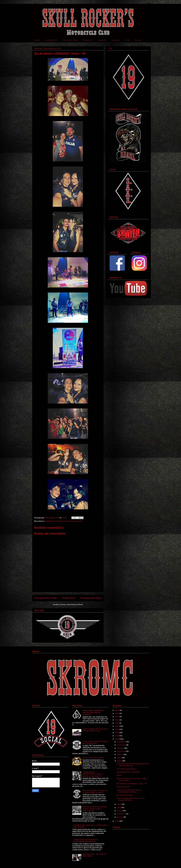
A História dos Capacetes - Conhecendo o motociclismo (91, 826)
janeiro (120, 817)
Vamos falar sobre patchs (93, 758)
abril (119, 807)
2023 (117, 717)
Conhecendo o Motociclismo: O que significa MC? (96, 742)
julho (119, 758)
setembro (121, 751)
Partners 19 (88, 40)
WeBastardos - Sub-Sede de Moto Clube (94, 855)
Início (37, 40)
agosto (120, 754)
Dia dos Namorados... (125, 795)
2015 (117, 821)
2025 (117, 710)
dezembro (122, 742)
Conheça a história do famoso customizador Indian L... (129, 791)
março (120, 811)
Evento (56, 521)
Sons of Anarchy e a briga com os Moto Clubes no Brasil (95, 791)
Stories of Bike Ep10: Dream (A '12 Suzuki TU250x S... (131, 799)
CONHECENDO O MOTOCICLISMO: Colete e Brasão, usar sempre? (93, 774)
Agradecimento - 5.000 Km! (128, 772)
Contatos (116, 40)
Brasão (138, 40)
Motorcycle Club (70, 40)
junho (120, 761)
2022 (117, 720)
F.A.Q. (127, 40)
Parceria (67, 521)
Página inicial (69, 598)
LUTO (119, 775)
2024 (117, 713)
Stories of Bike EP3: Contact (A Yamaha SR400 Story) (95, 730)
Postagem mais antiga (91, 598)
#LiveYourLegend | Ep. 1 (126, 769)
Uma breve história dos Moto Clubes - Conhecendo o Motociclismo (95, 809)
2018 (117, 733)
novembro (122, 745)
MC (61, 521)
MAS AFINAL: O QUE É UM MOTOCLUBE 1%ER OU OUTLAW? (93, 712)
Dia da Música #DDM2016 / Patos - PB (132, 784)
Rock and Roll (77, 521)
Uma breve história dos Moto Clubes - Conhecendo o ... (132, 779)
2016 (117, 739)
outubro (121, 748)
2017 (117, 736)
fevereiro (121, 814)
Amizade (49, 521)
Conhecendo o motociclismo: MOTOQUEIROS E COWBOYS (86, 840)
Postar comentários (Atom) (71, 604)
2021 (117, 723)
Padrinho (102, 40)
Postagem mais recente (46, 598)
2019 (117, 729)
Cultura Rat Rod (123, 787)
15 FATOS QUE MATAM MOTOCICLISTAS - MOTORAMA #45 (132, 765)
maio (119, 804)
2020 (117, 726)
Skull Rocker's (51, 40)
